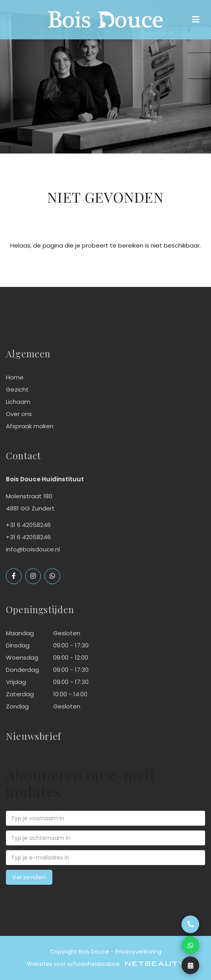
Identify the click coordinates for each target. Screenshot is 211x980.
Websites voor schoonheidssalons (105, 964)
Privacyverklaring (138, 952)
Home (15, 377)
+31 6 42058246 (28, 537)
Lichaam (18, 402)
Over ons (19, 414)
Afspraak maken (30, 426)
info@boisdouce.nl (33, 549)
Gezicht (17, 389)
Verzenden (29, 877)
